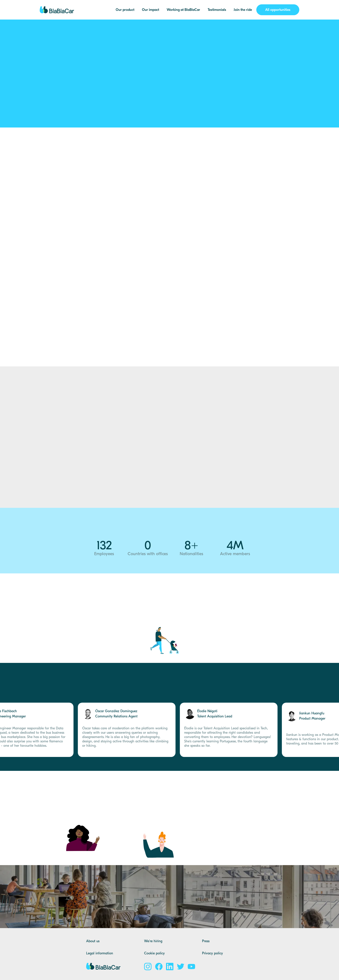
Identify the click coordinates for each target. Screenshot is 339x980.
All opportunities (278, 10)
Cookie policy (154, 953)
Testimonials (217, 10)
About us (93, 941)
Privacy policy (212, 953)
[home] (57, 10)
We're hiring (153, 941)
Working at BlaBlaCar (183, 10)
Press (206, 941)
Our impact (151, 10)
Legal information (100, 953)
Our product (125, 10)
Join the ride (243, 10)
